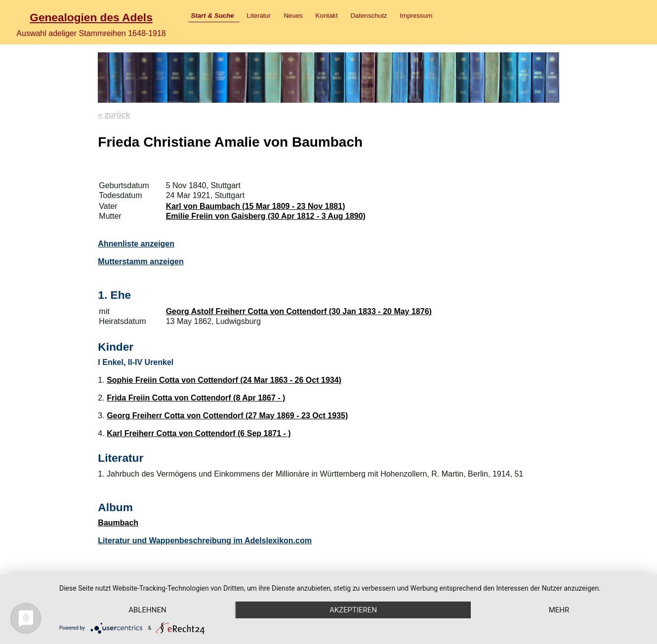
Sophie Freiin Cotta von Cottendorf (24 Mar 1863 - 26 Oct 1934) (224, 380)
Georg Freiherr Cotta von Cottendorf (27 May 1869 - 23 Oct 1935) (227, 416)
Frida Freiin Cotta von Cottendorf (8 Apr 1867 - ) (196, 398)
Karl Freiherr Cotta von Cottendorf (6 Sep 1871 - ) (199, 433)
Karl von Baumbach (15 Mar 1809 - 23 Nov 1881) (256, 206)
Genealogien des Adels (91, 17)
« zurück (114, 115)
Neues (293, 16)
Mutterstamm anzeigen (141, 262)
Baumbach (118, 523)
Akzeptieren (353, 610)
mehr (559, 610)
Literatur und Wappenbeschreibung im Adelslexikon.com (205, 541)
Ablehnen (147, 610)
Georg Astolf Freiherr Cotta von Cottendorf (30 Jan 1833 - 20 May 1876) (299, 311)
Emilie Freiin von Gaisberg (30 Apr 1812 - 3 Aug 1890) (266, 216)
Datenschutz (369, 16)
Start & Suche (212, 16)
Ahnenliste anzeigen (136, 244)
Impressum (416, 16)
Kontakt (327, 16)
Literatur (259, 16)
